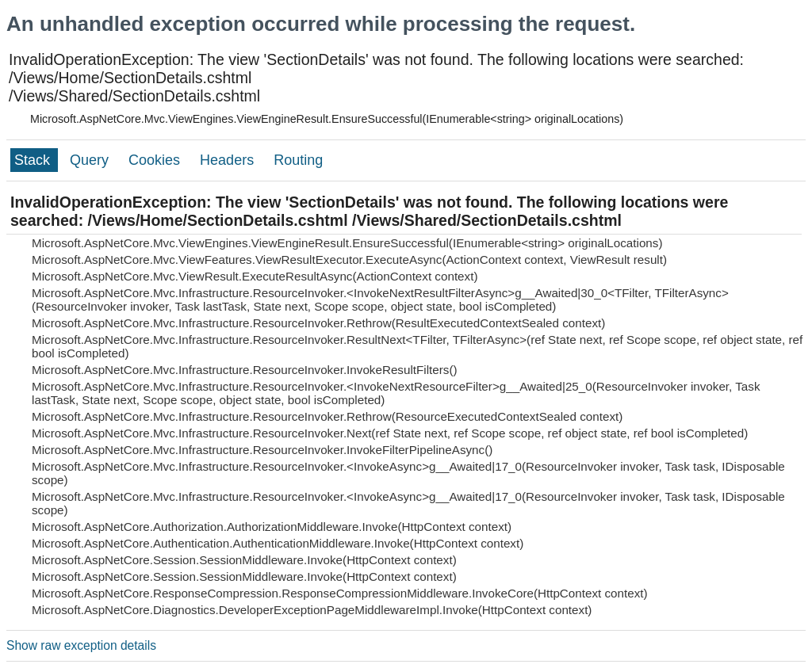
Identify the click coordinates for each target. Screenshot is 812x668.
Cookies (156, 160)
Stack (34, 160)
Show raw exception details (81, 645)
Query (91, 160)
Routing (298, 160)
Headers (229, 160)
